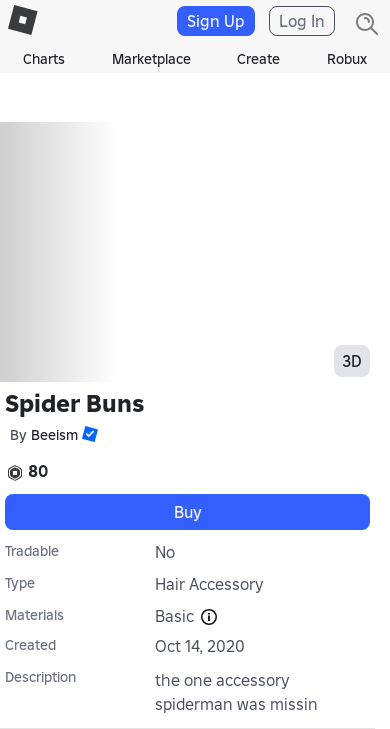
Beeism (54, 435)
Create (258, 59)
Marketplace (151, 59)
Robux (347, 59)
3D (352, 361)
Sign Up (216, 21)
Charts (44, 59)
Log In (302, 21)
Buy (188, 512)
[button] (88, 434)
